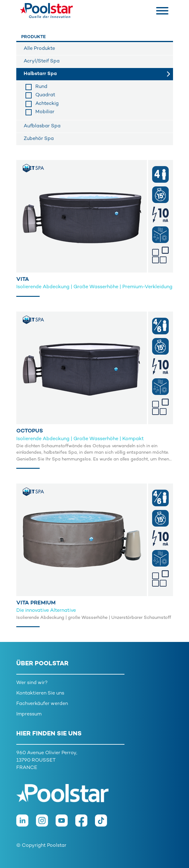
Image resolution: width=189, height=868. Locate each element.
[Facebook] (85, 824)
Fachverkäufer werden (42, 704)
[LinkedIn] (26, 824)
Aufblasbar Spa (42, 126)
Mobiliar (45, 112)
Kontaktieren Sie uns (40, 693)
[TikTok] (104, 824)
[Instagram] (46, 824)
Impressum (29, 714)
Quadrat (45, 95)
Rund (41, 87)
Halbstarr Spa (40, 74)
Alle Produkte (39, 49)
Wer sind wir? (32, 683)
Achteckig (47, 104)
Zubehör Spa (39, 139)
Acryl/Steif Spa (42, 61)
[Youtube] (65, 824)
